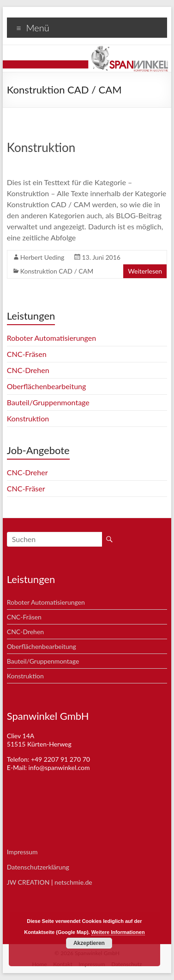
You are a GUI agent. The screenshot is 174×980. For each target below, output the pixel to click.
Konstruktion (41, 147)
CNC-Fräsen (27, 354)
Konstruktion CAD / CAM (57, 271)
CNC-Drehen (28, 370)
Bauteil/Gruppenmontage (48, 402)
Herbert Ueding (42, 257)
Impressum (22, 852)
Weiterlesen (145, 271)
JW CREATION (28, 882)
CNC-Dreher (27, 472)
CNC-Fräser (26, 488)
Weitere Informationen (118, 932)
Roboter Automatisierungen (51, 338)
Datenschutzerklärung (38, 867)
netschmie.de (73, 882)
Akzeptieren (89, 943)
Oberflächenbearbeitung (47, 386)
